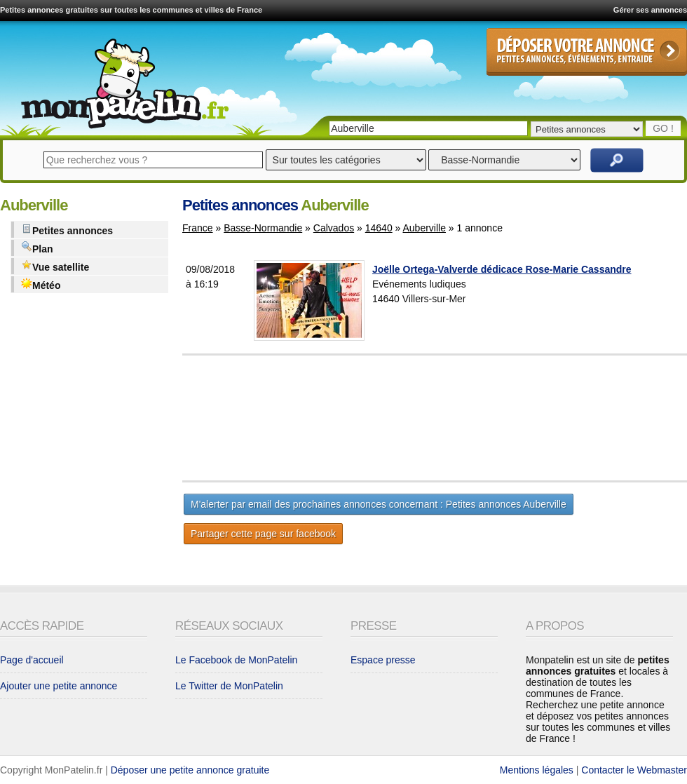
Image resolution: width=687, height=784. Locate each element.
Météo (41, 284)
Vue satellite (55, 266)
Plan (37, 248)
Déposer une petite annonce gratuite (190, 770)
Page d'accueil (32, 660)
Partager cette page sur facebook (263, 534)
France (198, 228)
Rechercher (617, 160)
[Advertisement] (469, 418)
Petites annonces (67, 230)
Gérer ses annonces (650, 10)
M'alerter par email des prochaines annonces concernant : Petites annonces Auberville (379, 504)
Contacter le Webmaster (634, 770)
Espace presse (383, 660)
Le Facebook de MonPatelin (236, 660)
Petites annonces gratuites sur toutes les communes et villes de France (131, 10)
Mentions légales (537, 770)
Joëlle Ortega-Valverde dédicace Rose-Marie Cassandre (502, 269)
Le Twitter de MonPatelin (229, 686)
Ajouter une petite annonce (59, 686)
